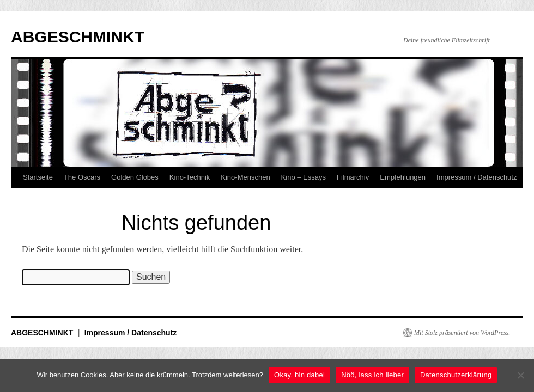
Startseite (38, 177)
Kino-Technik (190, 177)
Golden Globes (135, 177)
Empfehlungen (403, 177)
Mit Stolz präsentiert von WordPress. (462, 333)
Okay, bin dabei (299, 375)
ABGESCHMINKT (78, 37)
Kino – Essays (304, 177)
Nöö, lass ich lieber (372, 375)
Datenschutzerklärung (456, 375)
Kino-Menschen (245, 177)
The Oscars (82, 177)
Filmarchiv (353, 177)
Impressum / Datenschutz (477, 177)
